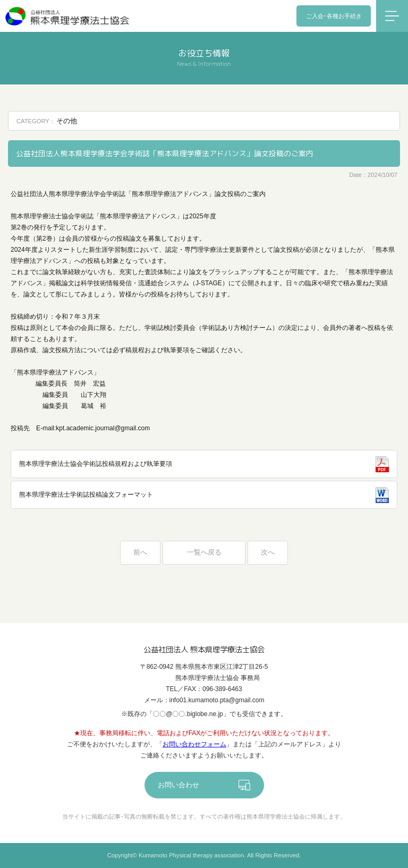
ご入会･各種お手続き (334, 16)
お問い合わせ (178, 785)
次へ (268, 552)
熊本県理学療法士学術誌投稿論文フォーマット (86, 495)
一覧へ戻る (204, 552)
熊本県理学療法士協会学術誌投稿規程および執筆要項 (96, 464)
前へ (140, 552)
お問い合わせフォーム (194, 744)
